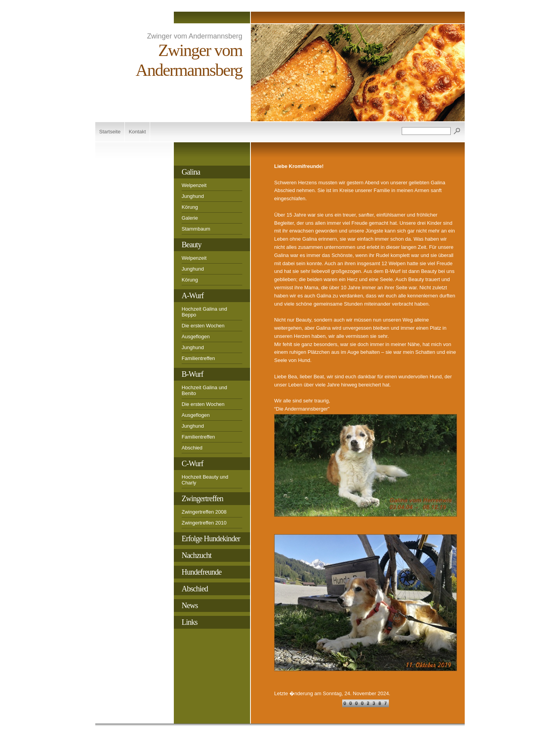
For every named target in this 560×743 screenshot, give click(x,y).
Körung (190, 207)
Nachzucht (197, 555)
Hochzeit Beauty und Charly (205, 480)
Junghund (193, 196)
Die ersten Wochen (203, 326)
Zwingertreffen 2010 (204, 523)
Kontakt (137, 132)
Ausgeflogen (196, 337)
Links (190, 622)
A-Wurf (193, 295)
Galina (191, 172)
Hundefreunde (201, 572)
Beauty (192, 245)
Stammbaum (196, 229)
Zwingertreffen (202, 498)
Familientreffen (198, 358)
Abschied (192, 448)
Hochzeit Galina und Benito (204, 390)
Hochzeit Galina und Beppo (204, 312)
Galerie (190, 218)
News (190, 605)
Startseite (110, 132)
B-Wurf (192, 374)
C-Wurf (192, 463)
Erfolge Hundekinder (211, 538)
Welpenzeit (194, 185)
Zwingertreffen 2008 (204, 512)
